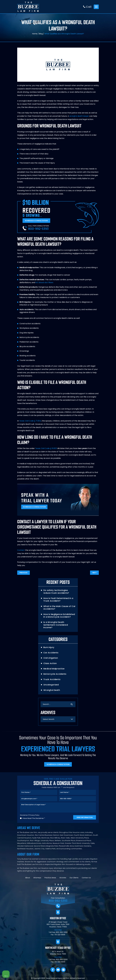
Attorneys (37, 879)
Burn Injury (49, 646)
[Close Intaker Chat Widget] (109, 908)
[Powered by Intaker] (97, 975)
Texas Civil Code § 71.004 (30, 422)
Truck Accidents (52, 678)
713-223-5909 (60, 936)
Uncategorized (51, 683)
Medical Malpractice (54, 667)
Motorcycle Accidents (55, 672)
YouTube (58, 971)
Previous (24, 574)
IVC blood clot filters (45, 283)
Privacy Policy (35, 816)
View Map (58, 931)
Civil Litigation (50, 656)
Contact (21, 551)
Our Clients (74, 879)
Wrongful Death (51, 688)
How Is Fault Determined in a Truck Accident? (58, 601)
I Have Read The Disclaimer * (34, 819)
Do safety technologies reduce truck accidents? (59, 593)
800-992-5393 (39, 229)
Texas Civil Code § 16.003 (46, 449)
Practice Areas (50, 879)
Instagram (63, 971)
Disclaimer (24, 816)
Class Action (50, 662)
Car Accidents (51, 651)
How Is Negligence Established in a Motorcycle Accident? (59, 617)
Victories (63, 879)
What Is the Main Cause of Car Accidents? (59, 609)
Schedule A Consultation (37, 221)
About (28, 879)
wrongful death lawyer (79, 116)
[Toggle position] (104, 908)
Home (35, 34)
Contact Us (86, 879)
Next (94, 574)
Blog (41, 34)
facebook (53, 971)
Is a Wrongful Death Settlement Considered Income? (59, 625)
